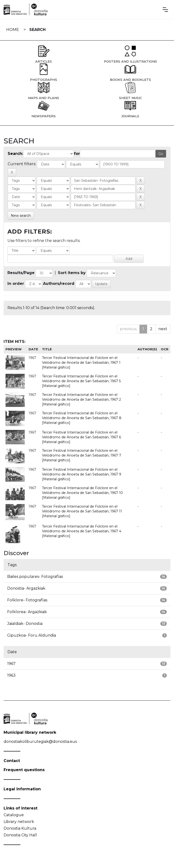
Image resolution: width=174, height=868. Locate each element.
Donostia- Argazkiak (26, 588)
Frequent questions (24, 770)
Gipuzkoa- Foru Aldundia (32, 635)
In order (16, 284)
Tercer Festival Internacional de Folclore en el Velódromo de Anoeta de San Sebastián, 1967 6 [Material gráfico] (81, 437)
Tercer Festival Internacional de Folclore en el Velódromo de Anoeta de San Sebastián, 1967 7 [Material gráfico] (82, 455)
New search (21, 216)
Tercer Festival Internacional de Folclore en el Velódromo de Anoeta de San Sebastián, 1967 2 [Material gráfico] (81, 399)
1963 (11, 675)
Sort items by (72, 273)
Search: (15, 154)
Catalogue (14, 815)
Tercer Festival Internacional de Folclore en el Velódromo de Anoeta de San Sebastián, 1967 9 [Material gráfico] (82, 474)
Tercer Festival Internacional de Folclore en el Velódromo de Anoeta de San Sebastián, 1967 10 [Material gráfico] (82, 493)
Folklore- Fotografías (27, 600)
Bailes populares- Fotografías (35, 577)
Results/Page (21, 273)
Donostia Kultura (20, 828)
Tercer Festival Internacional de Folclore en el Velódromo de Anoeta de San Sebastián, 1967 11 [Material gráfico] (82, 511)
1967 (11, 664)
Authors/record (59, 284)
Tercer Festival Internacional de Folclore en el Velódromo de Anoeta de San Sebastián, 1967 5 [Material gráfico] (81, 381)
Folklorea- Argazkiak (27, 612)
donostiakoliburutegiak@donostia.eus (40, 742)
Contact (12, 761)
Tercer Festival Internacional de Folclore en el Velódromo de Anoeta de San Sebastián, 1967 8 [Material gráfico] (82, 418)
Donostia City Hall (20, 835)
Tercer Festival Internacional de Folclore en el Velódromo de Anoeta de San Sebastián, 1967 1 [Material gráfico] (81, 363)
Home (13, 30)
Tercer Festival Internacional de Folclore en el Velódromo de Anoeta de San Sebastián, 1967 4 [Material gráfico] (82, 531)
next (163, 329)
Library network (19, 822)
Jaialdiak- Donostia (25, 624)
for (77, 154)
